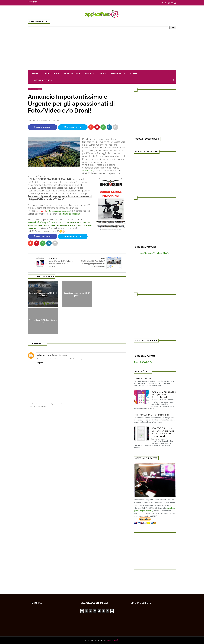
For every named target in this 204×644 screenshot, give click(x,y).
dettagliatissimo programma (58, 211)
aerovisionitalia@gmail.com (42, 222)
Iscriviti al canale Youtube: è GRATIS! (155, 253)
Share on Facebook (43, 127)
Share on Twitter (73, 127)
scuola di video (35, 89)
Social (90, 73)
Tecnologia (51, 73)
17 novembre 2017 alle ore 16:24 (57, 355)
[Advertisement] (102, 48)
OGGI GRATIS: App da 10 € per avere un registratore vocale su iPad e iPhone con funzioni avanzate (163, 432)
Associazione (43, 80)
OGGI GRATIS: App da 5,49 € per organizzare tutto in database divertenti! (164, 395)
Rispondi (40, 363)
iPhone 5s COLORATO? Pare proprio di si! (151, 415)
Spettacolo (72, 73)
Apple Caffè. (112, 640)
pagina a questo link (70, 214)
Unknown (41, 355)
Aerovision (88, 170)
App (103, 73)
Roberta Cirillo (35, 120)
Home (35, 73)
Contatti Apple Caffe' (142, 378)
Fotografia (118, 73)
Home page (33, 1)
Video (134, 73)
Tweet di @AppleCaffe (143, 362)
